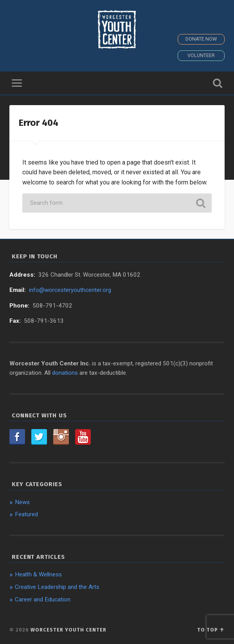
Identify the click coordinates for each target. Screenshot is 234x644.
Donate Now (201, 39)
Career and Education (43, 599)
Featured (26, 514)
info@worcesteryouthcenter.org (70, 290)
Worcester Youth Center (68, 630)
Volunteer (201, 55)
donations (65, 373)
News (22, 502)
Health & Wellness (38, 574)
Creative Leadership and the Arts (57, 587)
